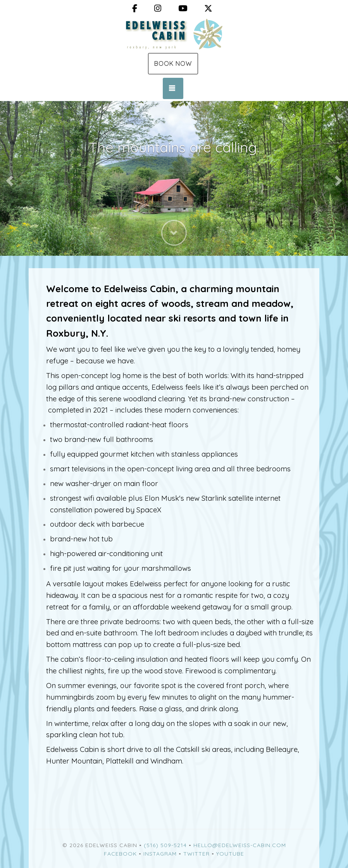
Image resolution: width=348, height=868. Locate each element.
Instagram (160, 854)
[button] (9, 178)
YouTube (230, 854)
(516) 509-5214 (165, 845)
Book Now (173, 63)
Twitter (196, 854)
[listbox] (174, 178)
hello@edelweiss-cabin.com (240, 845)
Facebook (120, 854)
